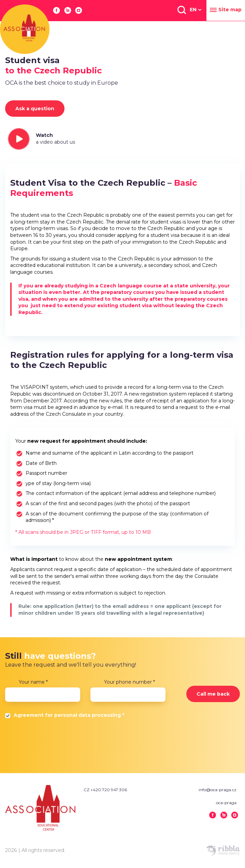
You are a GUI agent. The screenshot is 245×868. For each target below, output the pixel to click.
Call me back (213, 694)
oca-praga (226, 803)
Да (9, 717)
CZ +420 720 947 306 (105, 790)
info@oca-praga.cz (218, 790)
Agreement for (69, 715)
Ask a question (35, 109)
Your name (33, 682)
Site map (226, 10)
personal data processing (88, 715)
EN (193, 10)
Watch (55, 139)
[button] (181, 10)
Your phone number (129, 682)
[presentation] (57, 744)
